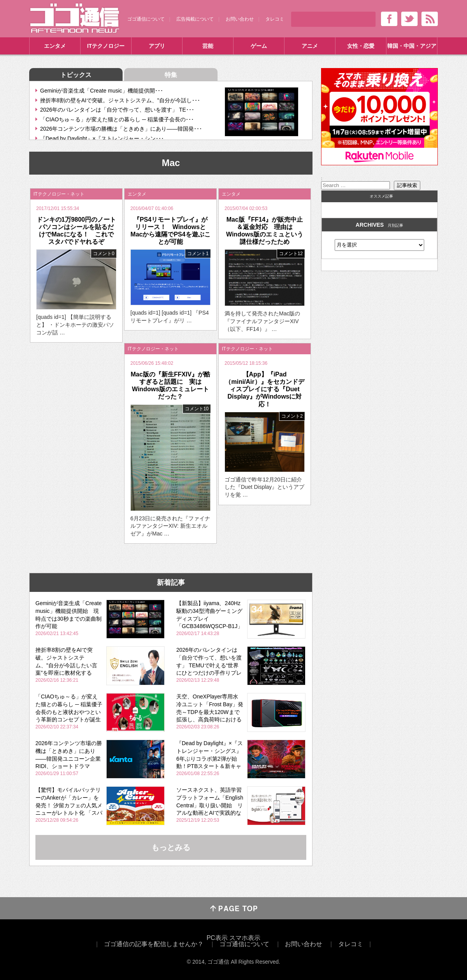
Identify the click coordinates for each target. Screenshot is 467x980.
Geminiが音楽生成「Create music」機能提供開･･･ (102, 91)
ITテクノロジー (106, 46)
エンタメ (55, 46)
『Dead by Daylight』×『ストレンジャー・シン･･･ (102, 138)
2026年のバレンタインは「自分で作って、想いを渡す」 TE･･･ (117, 110)
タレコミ (275, 19)
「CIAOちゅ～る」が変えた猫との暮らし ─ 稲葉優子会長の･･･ (117, 119)
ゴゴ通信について (146, 19)
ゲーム (259, 46)
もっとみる (171, 847)
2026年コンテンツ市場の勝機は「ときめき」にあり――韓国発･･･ (121, 129)
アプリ (157, 46)
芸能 (208, 46)
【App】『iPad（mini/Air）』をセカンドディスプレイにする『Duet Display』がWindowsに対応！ (265, 389)
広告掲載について (195, 19)
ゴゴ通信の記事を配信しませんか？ (154, 944)
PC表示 (217, 938)
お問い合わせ (240, 19)
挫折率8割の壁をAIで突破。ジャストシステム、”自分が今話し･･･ (120, 100)
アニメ (310, 46)
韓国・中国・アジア (412, 46)
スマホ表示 (245, 938)
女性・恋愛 (361, 46)
